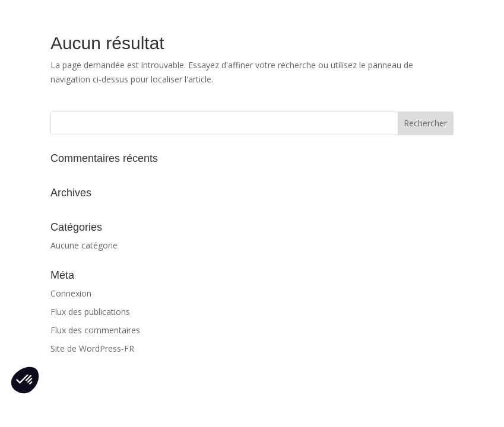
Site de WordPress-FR (92, 348)
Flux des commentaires (95, 330)
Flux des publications (90, 312)
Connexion (71, 293)
